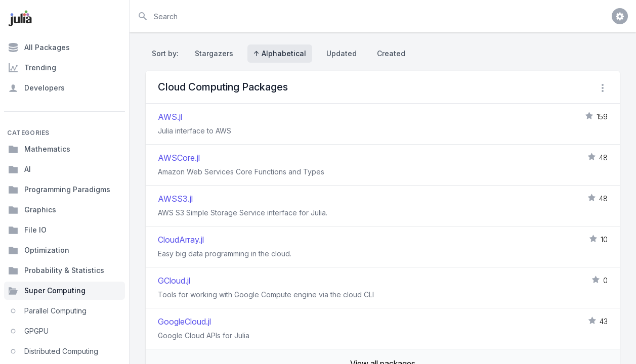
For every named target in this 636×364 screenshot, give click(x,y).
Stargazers (214, 53)
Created (391, 53)
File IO (27, 230)
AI (19, 169)
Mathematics (39, 149)
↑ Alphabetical (280, 53)
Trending (32, 68)
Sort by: (167, 53)
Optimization (39, 250)
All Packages (39, 48)
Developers (36, 88)
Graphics (32, 210)
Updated (342, 53)
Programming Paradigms (59, 190)
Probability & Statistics (56, 270)
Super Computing (47, 291)
